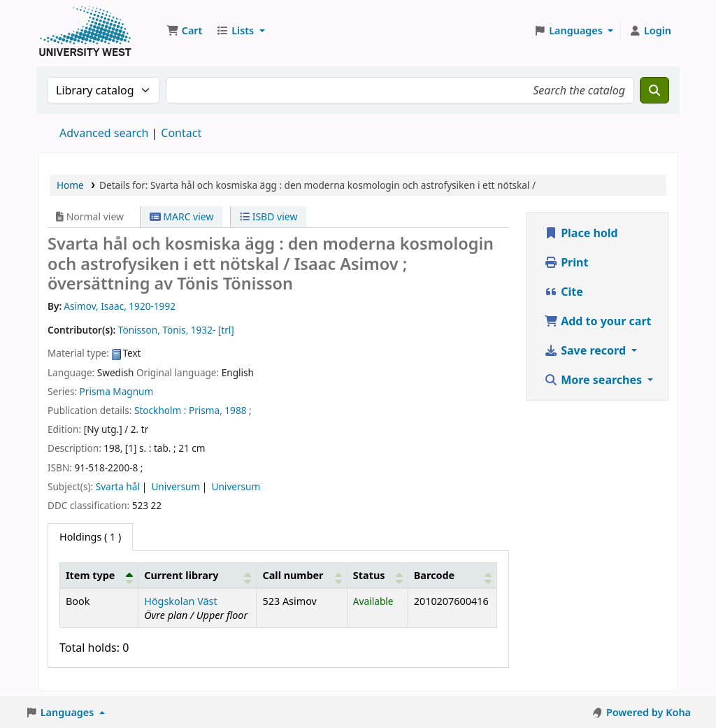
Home (70, 185)
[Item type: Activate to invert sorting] (99, 575)
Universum (176, 486)
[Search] (654, 90)
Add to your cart (598, 321)
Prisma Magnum (117, 391)
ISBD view (268, 216)
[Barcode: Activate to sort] (452, 575)
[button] (184, 31)
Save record (586, 350)
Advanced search (104, 133)
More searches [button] (594, 380)
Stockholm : (160, 410)
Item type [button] (90, 575)
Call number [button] (293, 575)
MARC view (182, 216)
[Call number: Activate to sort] (302, 575)
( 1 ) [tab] (90, 537)
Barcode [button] (434, 575)
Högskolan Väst (180, 601)
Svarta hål (118, 486)
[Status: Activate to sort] (377, 575)
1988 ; (238, 410)
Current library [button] (181, 575)
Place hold (581, 233)
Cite (564, 292)
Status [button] (369, 575)
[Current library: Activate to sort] (198, 575)
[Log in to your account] (650, 31)
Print (566, 262)
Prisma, (206, 410)
